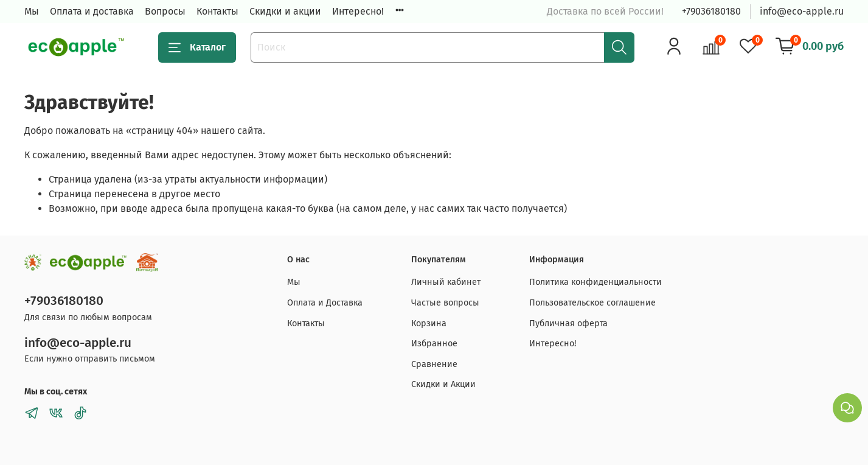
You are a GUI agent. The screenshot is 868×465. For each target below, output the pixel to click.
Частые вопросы (445, 303)
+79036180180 (711, 11)
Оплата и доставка (92, 11)
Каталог (197, 47)
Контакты (217, 11)
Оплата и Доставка (325, 303)
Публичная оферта (568, 323)
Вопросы (165, 11)
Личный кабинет (446, 282)
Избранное (434, 344)
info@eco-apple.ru (802, 11)
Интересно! (358, 11)
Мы (32, 11)
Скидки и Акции (443, 384)
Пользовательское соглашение (592, 303)
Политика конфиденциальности (595, 282)
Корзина (429, 323)
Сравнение (434, 364)
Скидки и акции (285, 11)
